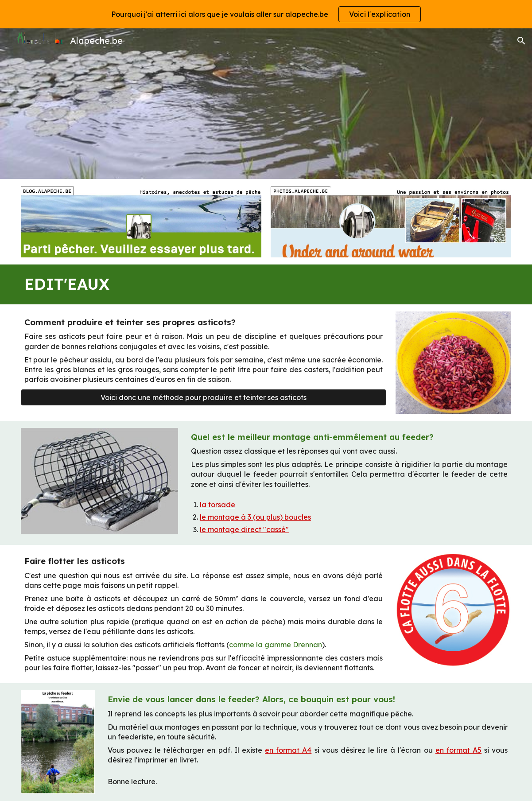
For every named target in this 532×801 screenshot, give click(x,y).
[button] (521, 41)
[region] (266, 14)
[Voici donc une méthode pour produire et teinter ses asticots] (204, 397)
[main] (266, 284)
